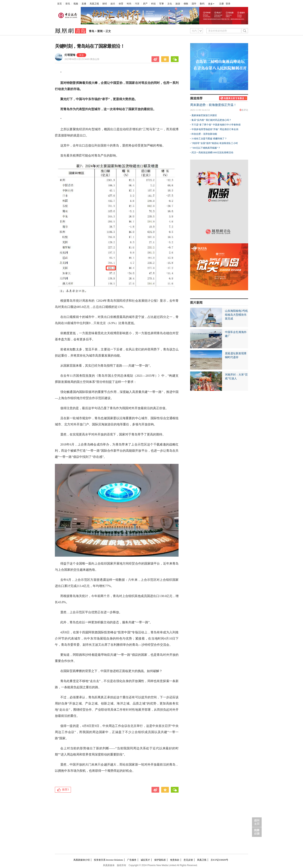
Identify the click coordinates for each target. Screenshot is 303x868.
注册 (221, 4)
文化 (170, 4)
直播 (84, 4)
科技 (153, 4)
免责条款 (175, 860)
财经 (105, 4)
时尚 (129, 4)
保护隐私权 (160, 860)
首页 (60, 4)
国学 (194, 4)
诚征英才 (145, 860)
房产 (145, 4)
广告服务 (132, 860)
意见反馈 (188, 860)
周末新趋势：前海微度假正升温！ (213, 105)
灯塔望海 (70, 55)
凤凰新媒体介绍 (82, 860)
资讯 (68, 4)
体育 (121, 4)
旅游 (178, 4)
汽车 (137, 4)
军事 (162, 4)
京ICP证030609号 (219, 860)
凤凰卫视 (94, 4)
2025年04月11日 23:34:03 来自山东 (82, 59)
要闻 (100, 31)
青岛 (92, 31)
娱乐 (113, 4)
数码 (202, 4)
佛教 (186, 4)
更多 (210, 4)
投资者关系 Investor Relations (109, 860)
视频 (76, 4)
